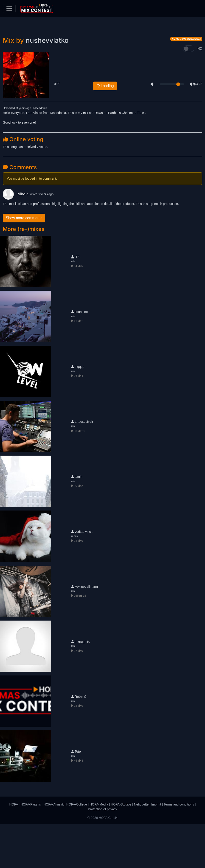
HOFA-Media (99, 848)
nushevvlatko (47, 85)
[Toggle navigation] (9, 9)
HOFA (13, 848)
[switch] (189, 93)
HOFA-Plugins (31, 848)
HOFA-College (77, 848)
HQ (200, 93)
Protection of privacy (102, 853)
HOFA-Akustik (53, 848)
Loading (105, 130)
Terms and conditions (179, 848)
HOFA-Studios (121, 848)
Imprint (156, 848)
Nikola (16, 238)
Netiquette (141, 848)
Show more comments (24, 262)
